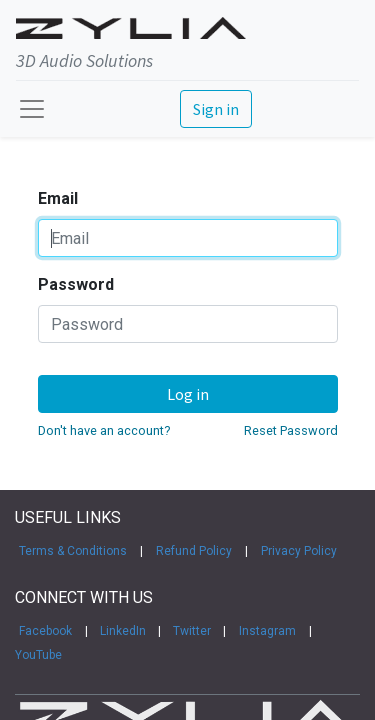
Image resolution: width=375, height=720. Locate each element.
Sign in (216, 109)
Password (76, 284)
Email (58, 198)
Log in (188, 394)
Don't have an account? (104, 430)
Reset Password (291, 430)
